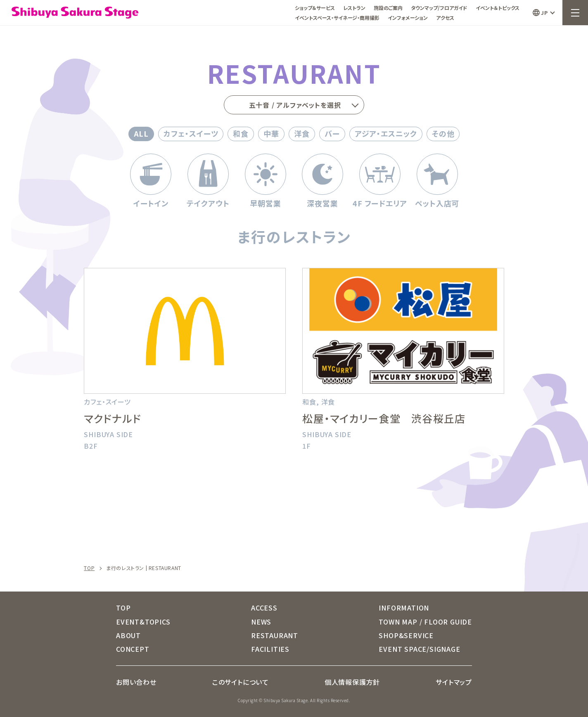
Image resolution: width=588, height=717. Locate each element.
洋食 (302, 133)
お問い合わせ (136, 682)
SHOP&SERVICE (406, 635)
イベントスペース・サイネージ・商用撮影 (337, 18)
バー (332, 133)
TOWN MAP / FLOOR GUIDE (425, 622)
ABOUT (128, 635)
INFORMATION (404, 608)
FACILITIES (270, 649)
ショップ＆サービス (315, 8)
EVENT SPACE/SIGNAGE (419, 649)
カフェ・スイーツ (191, 133)
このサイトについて (241, 682)
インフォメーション (408, 18)
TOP (89, 568)
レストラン (354, 8)
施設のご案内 (388, 8)
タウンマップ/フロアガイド (439, 8)
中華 (271, 133)
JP (544, 13)
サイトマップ (454, 682)
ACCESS (264, 608)
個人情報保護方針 (352, 682)
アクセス (445, 18)
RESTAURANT (275, 635)
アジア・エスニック (386, 133)
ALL (141, 133)
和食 (241, 133)
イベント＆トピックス (498, 8)
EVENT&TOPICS (143, 622)
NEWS (261, 622)
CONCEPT (133, 649)
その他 (443, 133)
